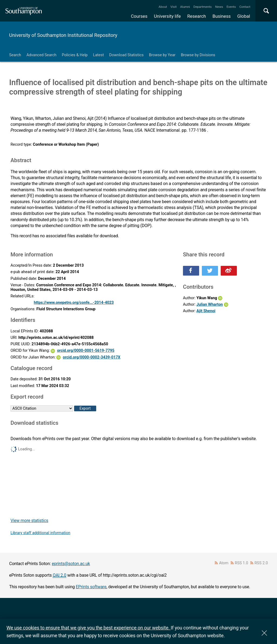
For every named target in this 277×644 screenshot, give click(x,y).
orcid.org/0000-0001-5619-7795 (86, 351)
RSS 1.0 (241, 563)
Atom (224, 563)
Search (15, 55)
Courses (139, 16)
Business (222, 16)
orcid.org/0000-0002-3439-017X (92, 357)
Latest (98, 55)
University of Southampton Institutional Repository (63, 35)
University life (167, 16)
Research (197, 16)
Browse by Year (162, 55)
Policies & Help (75, 55)
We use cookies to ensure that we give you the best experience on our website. (89, 628)
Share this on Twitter (210, 271)
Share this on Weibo (229, 271)
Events (231, 7)
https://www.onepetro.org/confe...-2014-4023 (74, 303)
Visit (174, 7)
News (219, 7)
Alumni (185, 7)
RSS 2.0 (261, 563)
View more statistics (29, 521)
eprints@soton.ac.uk (71, 564)
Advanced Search (41, 55)
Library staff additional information (40, 533)
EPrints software (91, 587)
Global (244, 16)
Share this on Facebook (191, 271)
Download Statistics (126, 55)
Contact (245, 7)
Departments (203, 7)
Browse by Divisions (198, 55)
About (163, 7)
